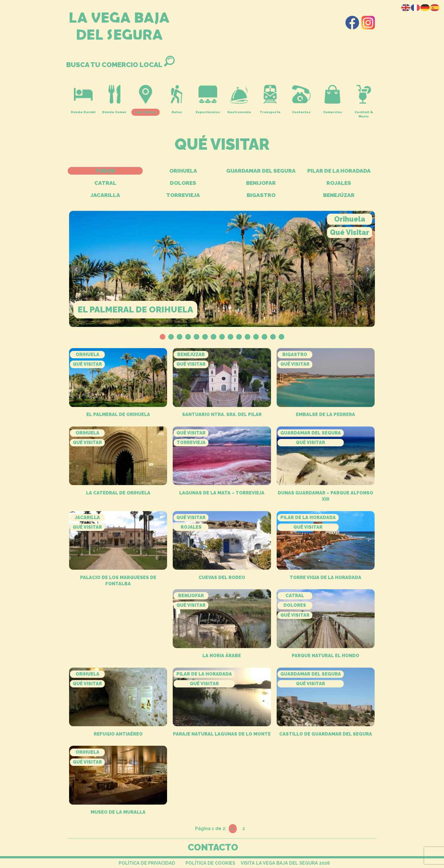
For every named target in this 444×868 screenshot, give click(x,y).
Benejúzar (339, 195)
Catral (105, 183)
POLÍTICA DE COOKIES (210, 863)
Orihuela (183, 171)
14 (273, 337)
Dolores (183, 183)
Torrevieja (183, 195)
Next (368, 269)
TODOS (105, 171)
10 (239, 337)
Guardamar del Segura (261, 171)
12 (256, 337)
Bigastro (261, 195)
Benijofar (261, 183)
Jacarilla (105, 195)
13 (264, 337)
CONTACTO (213, 847)
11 (247, 337)
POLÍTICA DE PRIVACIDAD (147, 863)
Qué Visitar (350, 232)
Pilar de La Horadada (339, 171)
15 (281, 337)
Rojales (339, 183)
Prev (76, 269)
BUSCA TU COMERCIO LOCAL (120, 65)
